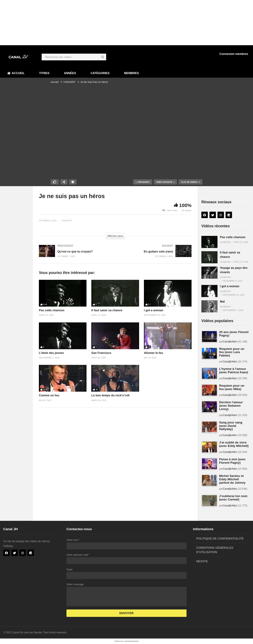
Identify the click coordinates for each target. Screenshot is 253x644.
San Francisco (101, 353)
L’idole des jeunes (51, 353)
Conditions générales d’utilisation (215, 550)
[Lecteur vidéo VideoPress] (126, 129)
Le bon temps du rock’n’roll (110, 395)
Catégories (100, 73)
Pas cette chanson (52, 310)
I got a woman (154, 310)
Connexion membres (234, 54)
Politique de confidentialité (220, 539)
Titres (44, 73)
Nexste (202, 561)
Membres (132, 73)
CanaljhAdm (230, 342)
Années (70, 73)
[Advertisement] (97, 23)
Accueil (16, 73)
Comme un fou (49, 395)
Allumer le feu (154, 353)
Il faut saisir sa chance (107, 310)
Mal (222, 302)
